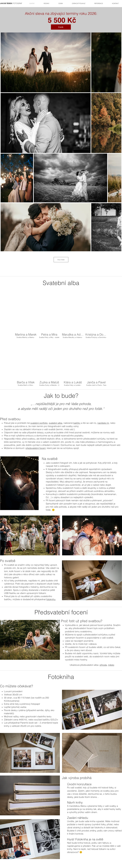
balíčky (77, 423)
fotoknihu (51, 599)
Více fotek (61, 260)
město (111, 665)
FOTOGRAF (11, 3)
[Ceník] (61, 27)
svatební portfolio (39, 423)
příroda (103, 665)
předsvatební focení (36, 448)
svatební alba (56, 423)
